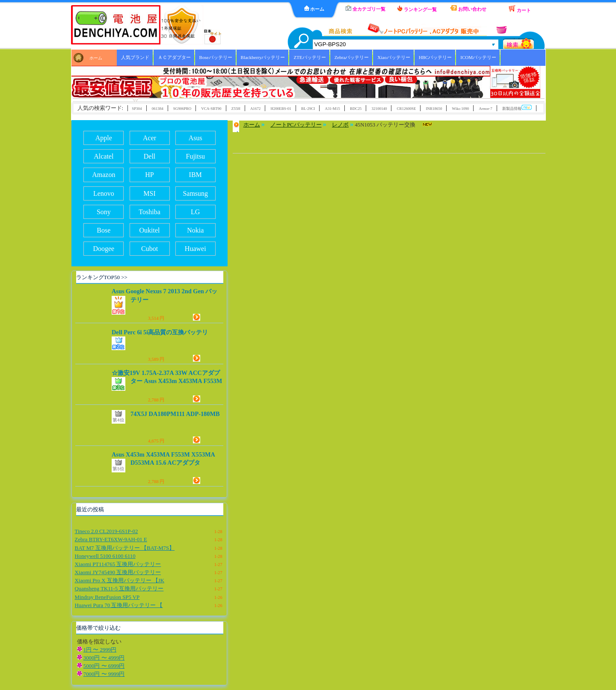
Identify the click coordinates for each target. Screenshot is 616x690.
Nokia (195, 230)
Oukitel (150, 230)
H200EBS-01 (281, 109)
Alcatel (104, 156)
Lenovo (104, 193)
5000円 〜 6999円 (104, 666)
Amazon (104, 175)
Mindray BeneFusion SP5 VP (107, 597)
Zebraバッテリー (352, 57)
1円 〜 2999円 (100, 650)
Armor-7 (485, 109)
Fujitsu (195, 156)
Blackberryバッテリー (263, 57)
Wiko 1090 (461, 109)
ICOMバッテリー (478, 57)
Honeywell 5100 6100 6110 (105, 556)
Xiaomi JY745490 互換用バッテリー (118, 572)
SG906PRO (182, 109)
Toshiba (149, 212)
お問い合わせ (468, 8)
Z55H (236, 109)
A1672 (255, 109)
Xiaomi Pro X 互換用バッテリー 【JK (120, 581)
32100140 (379, 109)
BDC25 (356, 109)
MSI (149, 193)
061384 (158, 109)
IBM (195, 175)
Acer (150, 138)
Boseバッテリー (216, 57)
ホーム (314, 9)
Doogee (104, 249)
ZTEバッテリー (309, 57)
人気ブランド (135, 57)
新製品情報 (517, 108)
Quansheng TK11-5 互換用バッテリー (119, 589)
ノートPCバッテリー (296, 125)
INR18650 (434, 109)
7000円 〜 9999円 (104, 674)
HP (149, 175)
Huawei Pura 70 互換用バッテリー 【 (119, 605)
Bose (104, 230)
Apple (104, 138)
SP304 (137, 109)
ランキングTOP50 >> (102, 277)
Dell (150, 156)
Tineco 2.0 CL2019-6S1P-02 (107, 531)
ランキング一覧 (417, 9)
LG (195, 212)
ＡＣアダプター (174, 57)
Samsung (195, 193)
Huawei (195, 249)
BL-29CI (308, 109)
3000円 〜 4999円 (104, 658)
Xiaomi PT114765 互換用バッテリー (118, 564)
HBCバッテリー (435, 57)
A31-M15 (332, 109)
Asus (195, 138)
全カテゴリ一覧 (366, 8)
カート (520, 9)
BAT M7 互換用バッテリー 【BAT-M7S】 (125, 548)
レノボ (340, 125)
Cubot (150, 249)
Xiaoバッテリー (394, 57)
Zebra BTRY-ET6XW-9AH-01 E (111, 540)
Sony (104, 212)
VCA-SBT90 (211, 109)
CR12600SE (407, 109)
